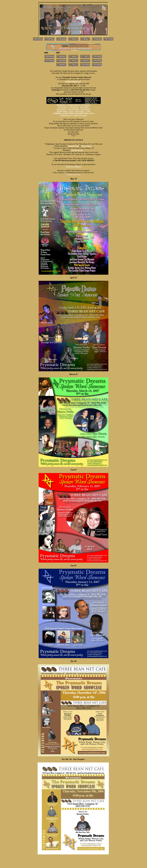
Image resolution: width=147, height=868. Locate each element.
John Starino (61, 109)
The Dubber (84, 107)
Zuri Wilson (80, 111)
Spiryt (71, 111)
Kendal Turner (62, 111)
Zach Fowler (85, 109)
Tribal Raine (74, 107)
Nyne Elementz (73, 109)
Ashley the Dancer (80, 115)
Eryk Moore (86, 105)
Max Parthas (63, 107)
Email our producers (73, 166)
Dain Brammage (77, 150)
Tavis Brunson (87, 146)
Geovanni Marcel (73, 105)
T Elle (88, 111)
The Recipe (61, 105)
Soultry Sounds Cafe (73, 81)
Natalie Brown (65, 115)
